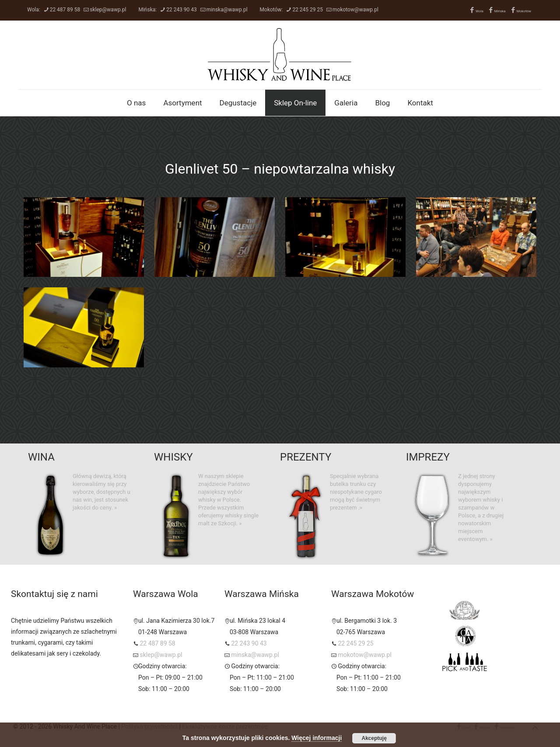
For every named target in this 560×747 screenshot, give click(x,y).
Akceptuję (374, 738)
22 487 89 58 (65, 10)
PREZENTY (306, 457)
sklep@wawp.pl (108, 10)
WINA (41, 457)
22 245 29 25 (308, 10)
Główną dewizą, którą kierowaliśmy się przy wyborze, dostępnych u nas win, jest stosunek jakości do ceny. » (101, 492)
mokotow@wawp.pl (355, 10)
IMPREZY (428, 457)
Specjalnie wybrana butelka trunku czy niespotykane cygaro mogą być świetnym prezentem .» (356, 492)
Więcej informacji (317, 738)
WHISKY (173, 457)
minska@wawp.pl (227, 10)
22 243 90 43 (182, 10)
